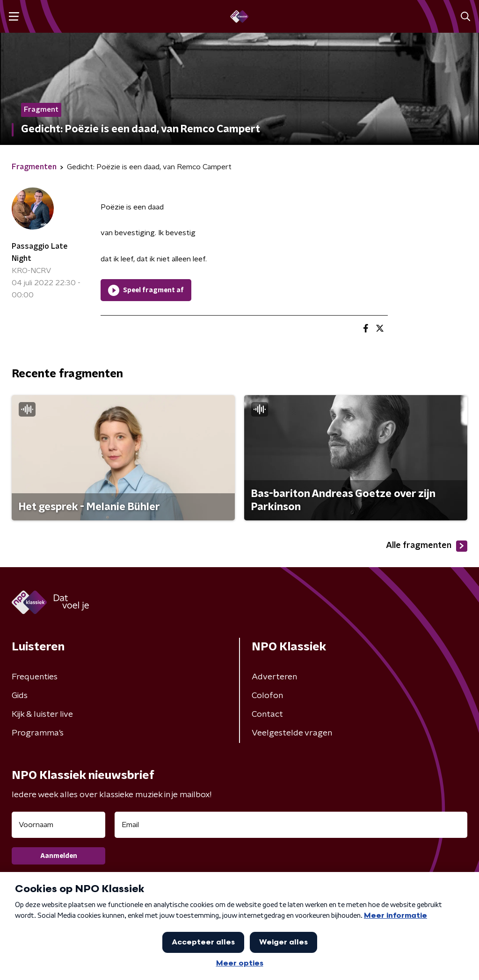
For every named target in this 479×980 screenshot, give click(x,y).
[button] (14, 17)
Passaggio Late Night (40, 252)
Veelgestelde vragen (292, 733)
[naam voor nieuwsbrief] (58, 825)
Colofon (267, 696)
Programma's (38, 733)
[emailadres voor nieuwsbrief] (291, 825)
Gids (20, 696)
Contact (267, 714)
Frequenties (35, 677)
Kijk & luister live (42, 714)
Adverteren (274, 677)
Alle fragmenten (427, 546)
